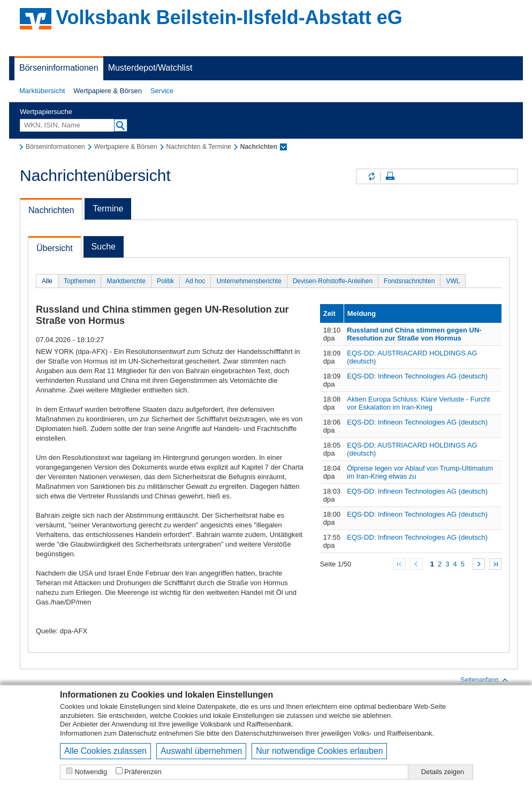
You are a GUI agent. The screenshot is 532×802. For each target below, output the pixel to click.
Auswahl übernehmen (201, 751)
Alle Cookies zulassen (105, 751)
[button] (42, 91)
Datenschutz (138, 733)
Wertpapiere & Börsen (108, 91)
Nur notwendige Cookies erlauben (319, 751)
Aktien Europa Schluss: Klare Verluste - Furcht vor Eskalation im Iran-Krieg (418, 403)
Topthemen (79, 281)
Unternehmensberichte (249, 281)
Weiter (479, 564)
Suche (104, 247)
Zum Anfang (400, 564)
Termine (108, 209)
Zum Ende (495, 564)
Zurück (416, 564)
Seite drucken (390, 176)
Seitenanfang (485, 680)
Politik (165, 281)
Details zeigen (443, 772)
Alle (47, 281)
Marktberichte (126, 281)
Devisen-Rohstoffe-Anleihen (333, 281)
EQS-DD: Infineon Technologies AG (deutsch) (417, 376)
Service (162, 91)
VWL (453, 281)
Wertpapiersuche (46, 112)
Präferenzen (143, 772)
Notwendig (91, 772)
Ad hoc (195, 281)
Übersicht (55, 248)
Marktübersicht (42, 91)
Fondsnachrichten (409, 281)
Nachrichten (51, 210)
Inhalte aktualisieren (371, 176)
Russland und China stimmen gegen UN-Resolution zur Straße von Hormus (414, 334)
